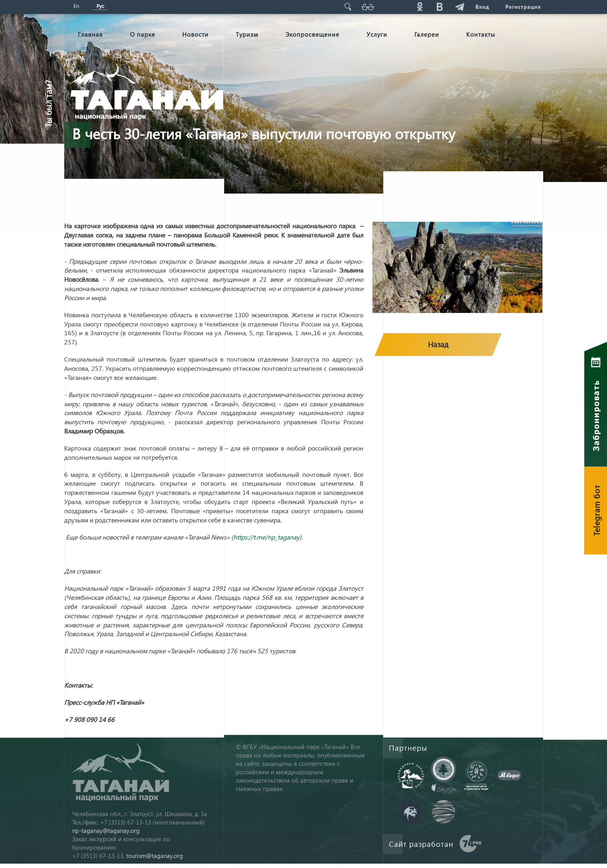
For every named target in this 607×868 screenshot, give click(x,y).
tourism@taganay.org (155, 856)
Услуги (377, 34)
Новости (195, 34)
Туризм (247, 34)
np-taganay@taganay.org (106, 830)
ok (420, 7)
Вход (482, 7)
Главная (90, 34)
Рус (100, 6)
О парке (143, 34)
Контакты (481, 34)
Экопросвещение (312, 34)
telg (459, 7)
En (76, 6)
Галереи (427, 34)
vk (439, 7)
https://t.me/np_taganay (266, 537)
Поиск (348, 7)
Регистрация (523, 7)
